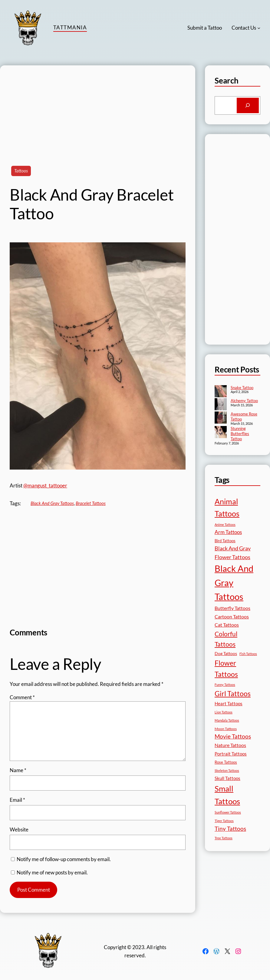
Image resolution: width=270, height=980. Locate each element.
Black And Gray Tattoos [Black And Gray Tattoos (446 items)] (234, 583)
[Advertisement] (98, 108)
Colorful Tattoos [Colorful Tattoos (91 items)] (226, 639)
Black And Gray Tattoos (52, 503)
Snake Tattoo (242, 388)
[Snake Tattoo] (221, 392)
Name (18, 770)
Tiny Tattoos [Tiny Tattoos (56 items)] (230, 829)
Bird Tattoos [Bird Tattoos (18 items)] (225, 541)
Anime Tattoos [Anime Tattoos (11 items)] (225, 524)
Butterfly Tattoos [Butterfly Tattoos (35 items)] (232, 608)
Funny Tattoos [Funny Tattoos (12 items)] (225, 685)
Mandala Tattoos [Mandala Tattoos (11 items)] (227, 720)
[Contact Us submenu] (259, 28)
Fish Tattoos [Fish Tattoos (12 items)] (248, 654)
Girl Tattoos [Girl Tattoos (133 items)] (233, 693)
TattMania (70, 27)
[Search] (248, 105)
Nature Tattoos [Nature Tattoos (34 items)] (230, 745)
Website (19, 829)
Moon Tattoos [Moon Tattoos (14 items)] (226, 729)
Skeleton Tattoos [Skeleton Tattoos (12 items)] (227, 770)
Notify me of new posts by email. (52, 872)
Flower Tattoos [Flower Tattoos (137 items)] (226, 669)
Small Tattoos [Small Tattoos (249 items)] (227, 795)
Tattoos (21, 171)
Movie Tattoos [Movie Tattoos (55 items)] (233, 736)
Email (17, 800)
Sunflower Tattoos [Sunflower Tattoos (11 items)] (228, 812)
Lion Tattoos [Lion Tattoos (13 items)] (224, 712)
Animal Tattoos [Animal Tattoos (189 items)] (227, 507)
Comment (22, 697)
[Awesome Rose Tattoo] (221, 418)
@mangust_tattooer (45, 485)
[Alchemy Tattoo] (221, 405)
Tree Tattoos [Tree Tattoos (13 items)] (224, 838)
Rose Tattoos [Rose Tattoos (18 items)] (226, 762)
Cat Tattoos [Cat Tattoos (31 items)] (227, 625)
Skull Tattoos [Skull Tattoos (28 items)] (227, 778)
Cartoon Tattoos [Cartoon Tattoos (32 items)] (232, 616)
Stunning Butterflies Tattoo (240, 434)
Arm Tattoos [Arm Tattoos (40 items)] (228, 532)
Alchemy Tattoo (244, 401)
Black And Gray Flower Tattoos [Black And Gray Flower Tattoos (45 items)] (233, 553)
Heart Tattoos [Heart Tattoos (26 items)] (229, 703)
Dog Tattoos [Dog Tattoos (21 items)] (226, 653)
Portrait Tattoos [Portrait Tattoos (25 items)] (231, 754)
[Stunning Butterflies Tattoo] (221, 433)
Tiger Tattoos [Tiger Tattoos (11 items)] (224, 821)
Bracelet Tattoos (91, 503)
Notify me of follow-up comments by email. (64, 859)
